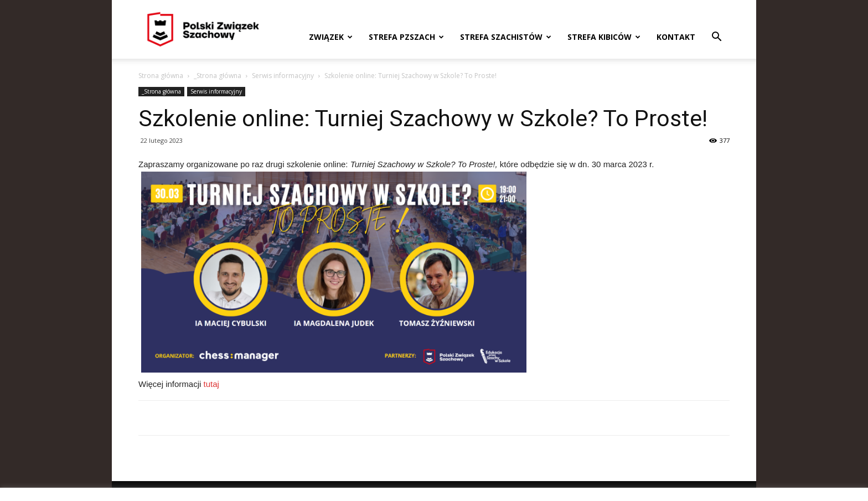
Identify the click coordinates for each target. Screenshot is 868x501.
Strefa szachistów (506, 37)
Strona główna (161, 76)
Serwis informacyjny (283, 76)
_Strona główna (218, 76)
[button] (716, 38)
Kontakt (676, 37)
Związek (331, 37)
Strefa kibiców (604, 37)
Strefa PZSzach (406, 37)
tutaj (211, 384)
